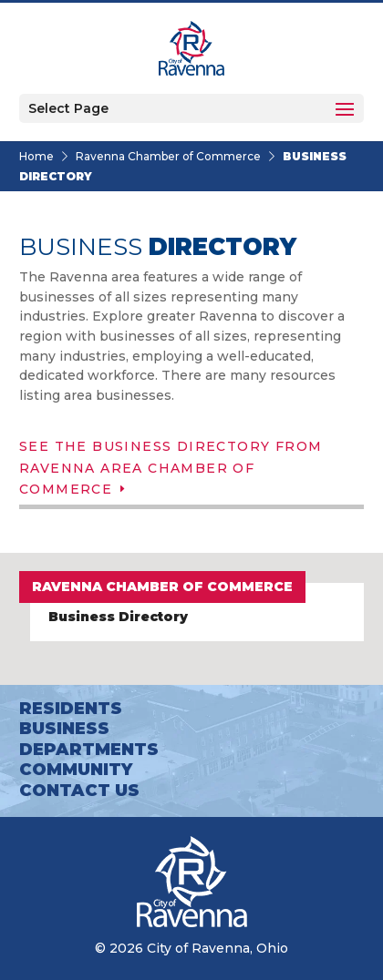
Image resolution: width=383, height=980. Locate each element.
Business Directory (118, 617)
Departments (89, 750)
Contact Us (79, 791)
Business (64, 729)
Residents (71, 709)
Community (76, 770)
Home (36, 156)
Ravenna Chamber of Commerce (168, 156)
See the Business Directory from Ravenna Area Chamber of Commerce (171, 468)
